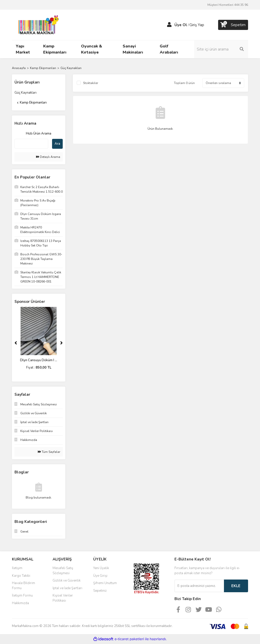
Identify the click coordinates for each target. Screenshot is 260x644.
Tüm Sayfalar (49, 452)
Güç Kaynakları (71, 68)
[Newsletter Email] (199, 586)
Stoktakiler (91, 83)
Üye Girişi (100, 576)
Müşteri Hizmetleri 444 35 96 (228, 5)
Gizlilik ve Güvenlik (67, 581)
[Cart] (233, 25)
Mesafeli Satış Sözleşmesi (63, 571)
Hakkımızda (20, 603)
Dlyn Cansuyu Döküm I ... (39, 360)
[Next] (61, 343)
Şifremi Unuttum (105, 583)
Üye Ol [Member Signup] (181, 25)
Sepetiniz (100, 591)
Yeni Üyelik (101, 568)
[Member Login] (169, 25)
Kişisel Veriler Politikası (63, 598)
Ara (57, 144)
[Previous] (16, 343)
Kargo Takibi (21, 576)
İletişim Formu (22, 596)
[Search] (221, 49)
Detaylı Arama (48, 157)
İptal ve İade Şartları (67, 588)
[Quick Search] (31, 144)
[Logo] (37, 25)
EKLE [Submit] (236, 586)
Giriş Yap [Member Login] (197, 25)
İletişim (17, 568)
